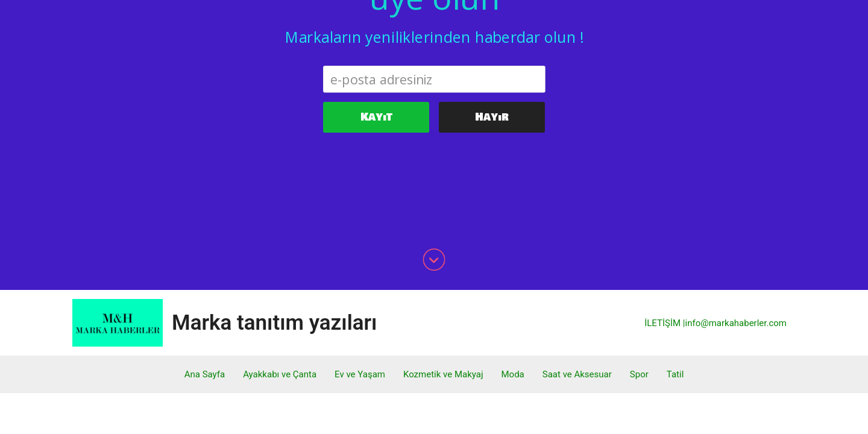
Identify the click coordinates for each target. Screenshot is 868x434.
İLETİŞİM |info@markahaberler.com (715, 213)
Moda (513, 264)
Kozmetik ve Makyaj (443, 264)
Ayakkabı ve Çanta (280, 264)
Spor (639, 264)
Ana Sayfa (205, 264)
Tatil (675, 264)
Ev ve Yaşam (360, 264)
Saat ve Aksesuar (577, 264)
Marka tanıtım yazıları (274, 212)
